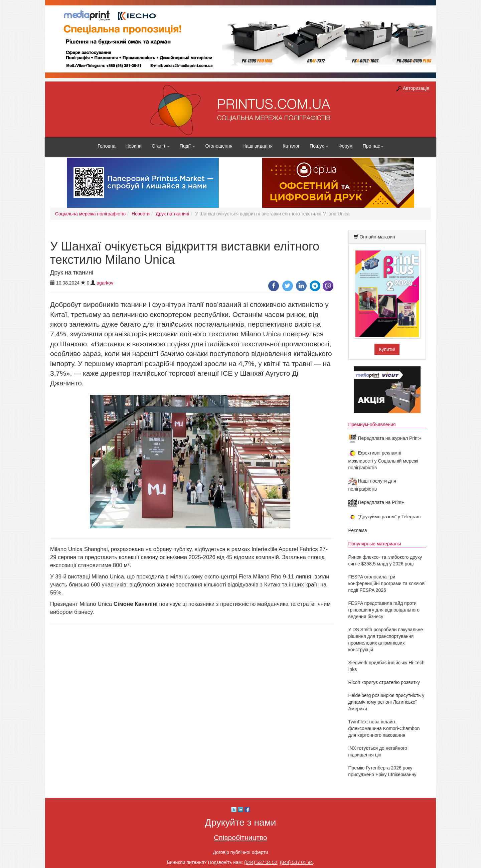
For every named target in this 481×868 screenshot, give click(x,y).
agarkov (105, 283)
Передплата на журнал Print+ (385, 438)
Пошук (319, 146)
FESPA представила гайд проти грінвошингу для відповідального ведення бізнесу (384, 610)
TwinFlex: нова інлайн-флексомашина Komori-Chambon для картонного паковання (384, 728)
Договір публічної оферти (240, 852)
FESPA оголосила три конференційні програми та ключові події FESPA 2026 (387, 583)
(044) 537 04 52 (261, 862)
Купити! (387, 349)
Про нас (373, 146)
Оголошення (219, 146)
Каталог (291, 146)
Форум (346, 146)
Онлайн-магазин (377, 237)
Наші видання (258, 146)
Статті (161, 146)
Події (188, 146)
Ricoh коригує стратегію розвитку (384, 682)
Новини (133, 146)
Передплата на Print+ (376, 502)
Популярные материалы (375, 544)
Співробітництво (240, 837)
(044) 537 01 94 (296, 862)
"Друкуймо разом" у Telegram (385, 517)
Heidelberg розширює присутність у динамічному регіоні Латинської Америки (386, 702)
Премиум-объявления (372, 424)
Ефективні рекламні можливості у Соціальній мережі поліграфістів (383, 460)
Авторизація (416, 88)
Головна (106, 146)
